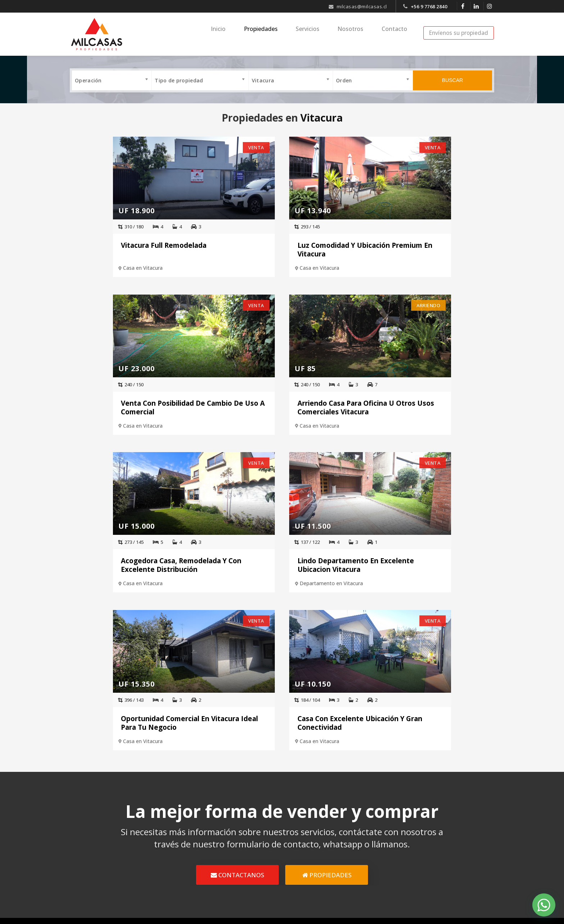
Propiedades (274, 34)
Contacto (397, 34)
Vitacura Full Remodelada (119, 244)
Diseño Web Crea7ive (243, 915)
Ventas (249, 834)
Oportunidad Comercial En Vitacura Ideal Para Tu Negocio (209, 565)
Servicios (318, 34)
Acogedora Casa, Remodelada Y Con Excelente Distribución (276, 407)
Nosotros (357, 34)
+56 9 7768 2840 (429, 6)
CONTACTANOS (237, 718)
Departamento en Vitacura (403, 425)
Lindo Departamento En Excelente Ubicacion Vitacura (427, 407)
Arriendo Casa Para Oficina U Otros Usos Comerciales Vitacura (136, 407)
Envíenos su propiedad (459, 33)
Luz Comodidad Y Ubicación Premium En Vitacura (269, 249)
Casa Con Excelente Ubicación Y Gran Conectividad (349, 565)
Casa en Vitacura (99, 267)
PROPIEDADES (327, 718)
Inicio (236, 34)
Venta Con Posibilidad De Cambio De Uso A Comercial (425, 249)
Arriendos (253, 849)
